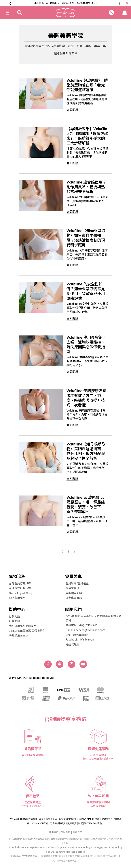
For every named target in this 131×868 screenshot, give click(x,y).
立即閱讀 (72, 110)
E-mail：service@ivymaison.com (85, 632)
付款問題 (14, 618)
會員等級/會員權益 (77, 585)
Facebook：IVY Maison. (80, 641)
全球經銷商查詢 (19, 637)
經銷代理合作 (74, 646)
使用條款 (54, 834)
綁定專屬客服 (74, 600)
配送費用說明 (17, 600)
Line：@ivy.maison (77, 637)
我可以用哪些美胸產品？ (24, 628)
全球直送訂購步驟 (20, 590)
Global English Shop (21, 595)
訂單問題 (14, 623)
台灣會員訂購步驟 (20, 585)
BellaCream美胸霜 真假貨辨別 (27, 633)
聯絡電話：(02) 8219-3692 (82, 627)
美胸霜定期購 (74, 595)
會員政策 (77, 834)
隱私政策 (66, 834)
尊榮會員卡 (72, 590)
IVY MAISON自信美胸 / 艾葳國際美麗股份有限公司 (94, 620)
